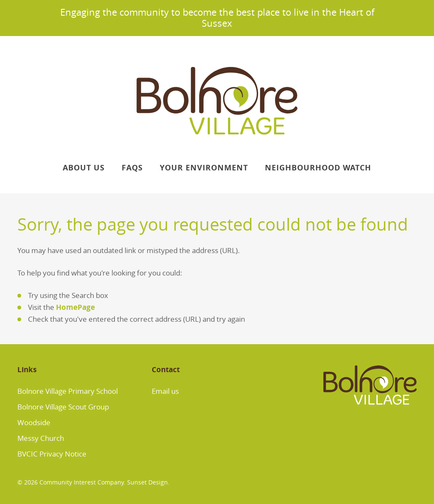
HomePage (75, 307)
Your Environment (204, 168)
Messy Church (41, 438)
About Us (84, 168)
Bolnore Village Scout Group (63, 407)
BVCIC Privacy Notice (52, 454)
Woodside (34, 422)
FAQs (132, 168)
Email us (165, 391)
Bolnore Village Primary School (68, 391)
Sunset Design (147, 482)
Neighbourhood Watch (318, 168)
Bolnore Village (217, 101)
